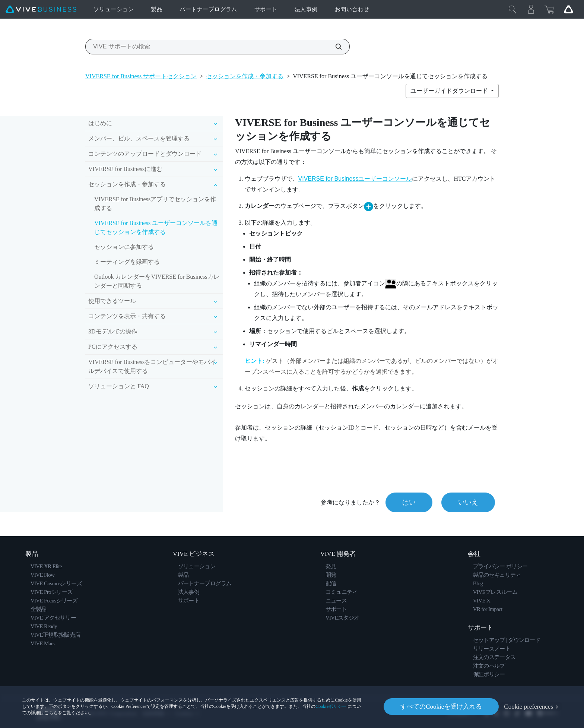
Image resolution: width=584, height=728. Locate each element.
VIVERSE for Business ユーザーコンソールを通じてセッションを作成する (156, 227)
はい (409, 502)
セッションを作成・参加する (245, 76)
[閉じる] (512, 9)
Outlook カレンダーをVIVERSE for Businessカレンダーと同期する (157, 281)
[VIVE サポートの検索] (334, 47)
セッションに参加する (124, 247)
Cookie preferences (529, 707)
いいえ (468, 502)
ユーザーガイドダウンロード (450, 91)
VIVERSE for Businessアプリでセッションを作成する (155, 204)
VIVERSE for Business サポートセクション (141, 76)
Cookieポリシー (331, 706)
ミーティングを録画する (127, 262)
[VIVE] (41, 10)
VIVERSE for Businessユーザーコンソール (355, 179)
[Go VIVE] (568, 9)
